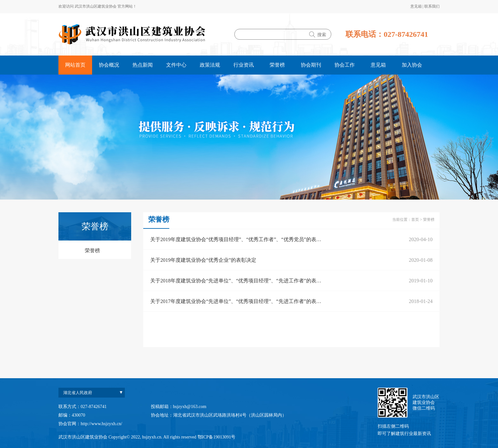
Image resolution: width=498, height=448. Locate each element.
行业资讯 (244, 65)
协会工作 (345, 65)
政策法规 (210, 65)
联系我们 (432, 6)
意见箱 (417, 6)
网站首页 (75, 65)
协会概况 (109, 65)
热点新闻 (143, 65)
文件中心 (176, 65)
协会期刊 (311, 65)
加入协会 (412, 65)
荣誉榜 (277, 65)
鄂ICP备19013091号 (217, 437)
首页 (415, 220)
